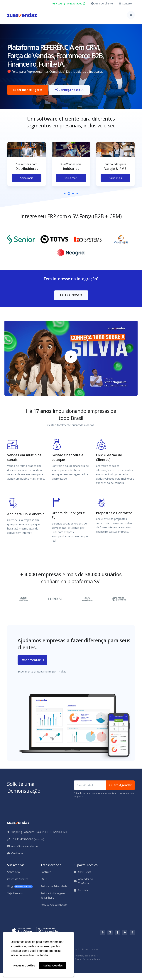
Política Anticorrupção (54, 911)
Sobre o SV (14, 879)
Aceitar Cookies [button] (53, 966)
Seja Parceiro (15, 900)
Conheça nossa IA (69, 93)
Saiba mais (27, 185)
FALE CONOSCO (71, 302)
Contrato (46, 879)
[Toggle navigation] (131, 15)
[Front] (22, 15)
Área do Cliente (102, 3)
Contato (125, 3)
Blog (20, 893)
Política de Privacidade (54, 893)
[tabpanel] (27, 174)
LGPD (44, 886)
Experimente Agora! (28, 93)
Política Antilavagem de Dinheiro (53, 902)
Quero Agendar (120, 792)
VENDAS (69, 3)
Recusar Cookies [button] (24, 966)
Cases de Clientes (18, 886)
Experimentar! (32, 667)
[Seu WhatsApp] (90, 792)
